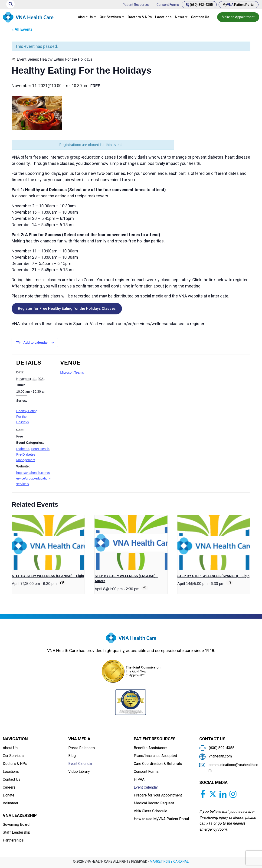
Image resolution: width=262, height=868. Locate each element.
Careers (9, 787)
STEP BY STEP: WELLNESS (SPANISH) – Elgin (48, 576)
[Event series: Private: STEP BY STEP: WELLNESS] (145, 588)
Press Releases (82, 748)
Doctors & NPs (140, 17)
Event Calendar (80, 764)
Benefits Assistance (150, 748)
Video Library (79, 772)
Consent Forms (168, 5)
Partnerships (13, 840)
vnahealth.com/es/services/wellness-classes (142, 324)
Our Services (110, 17)
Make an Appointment (238, 17)
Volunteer (11, 803)
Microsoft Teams (72, 372)
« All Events (22, 29)
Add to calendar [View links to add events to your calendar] (36, 343)
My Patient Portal (239, 5)
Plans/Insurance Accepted (155, 756)
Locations (163, 17)
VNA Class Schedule (151, 811)
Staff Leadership (16, 832)
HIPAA (139, 779)
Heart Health (40, 449)
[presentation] (48, 542)
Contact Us (200, 17)
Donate (9, 795)
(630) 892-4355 (199, 5)
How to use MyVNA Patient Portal (161, 819)
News (179, 17)
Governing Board (16, 824)
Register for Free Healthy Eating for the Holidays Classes (67, 308)
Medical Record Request (154, 803)
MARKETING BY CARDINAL (169, 861)
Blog (72, 756)
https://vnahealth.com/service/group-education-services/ (33, 478)
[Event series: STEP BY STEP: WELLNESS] (62, 583)
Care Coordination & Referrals (158, 764)
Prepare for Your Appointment (158, 795)
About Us (85, 17)
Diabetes (23, 449)
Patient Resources (136, 5)
